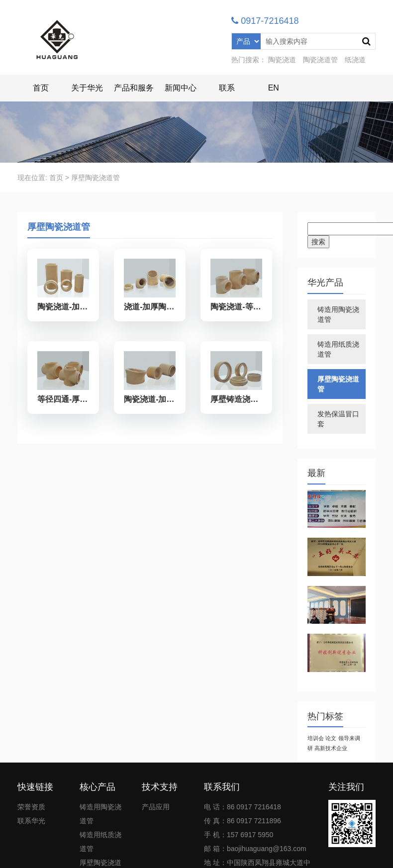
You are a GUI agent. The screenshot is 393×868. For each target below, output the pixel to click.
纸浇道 (355, 60)
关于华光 (87, 88)
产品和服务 (134, 88)
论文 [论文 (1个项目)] (331, 738)
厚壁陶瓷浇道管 (338, 384)
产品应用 (156, 807)
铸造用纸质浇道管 (338, 349)
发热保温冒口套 (338, 419)
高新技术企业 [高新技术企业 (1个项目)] (331, 748)
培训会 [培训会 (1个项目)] (316, 738)
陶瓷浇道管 (320, 60)
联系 (227, 88)
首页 (41, 88)
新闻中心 (181, 88)
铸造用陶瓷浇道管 (338, 314)
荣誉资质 (31, 807)
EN (274, 88)
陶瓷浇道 (282, 60)
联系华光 (31, 821)
